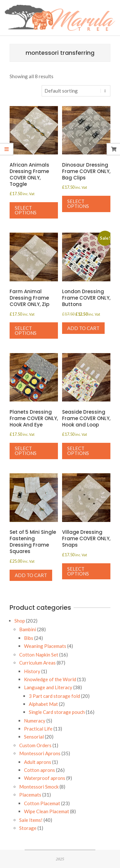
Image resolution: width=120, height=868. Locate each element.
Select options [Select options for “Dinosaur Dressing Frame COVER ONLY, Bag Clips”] (78, 204)
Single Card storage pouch (57, 712)
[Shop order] (76, 91)
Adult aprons (38, 762)
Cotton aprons (40, 770)
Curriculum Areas (37, 663)
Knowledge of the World (50, 679)
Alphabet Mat (43, 704)
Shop (20, 621)
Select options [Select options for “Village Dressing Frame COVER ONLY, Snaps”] (78, 571)
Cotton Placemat (42, 803)
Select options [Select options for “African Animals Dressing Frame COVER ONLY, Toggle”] (26, 210)
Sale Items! (31, 820)
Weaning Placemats (45, 646)
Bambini (28, 629)
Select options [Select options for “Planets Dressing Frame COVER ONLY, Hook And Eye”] (26, 451)
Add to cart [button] (83, 328)
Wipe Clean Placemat (47, 811)
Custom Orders (35, 745)
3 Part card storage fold (54, 696)
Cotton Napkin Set (39, 655)
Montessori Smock (39, 787)
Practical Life (38, 729)
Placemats (30, 795)
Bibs (29, 638)
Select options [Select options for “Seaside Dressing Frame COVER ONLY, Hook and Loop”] (78, 451)
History (32, 671)
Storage (28, 828)
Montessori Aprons (40, 753)
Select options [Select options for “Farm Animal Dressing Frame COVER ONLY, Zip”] (26, 331)
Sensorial (34, 737)
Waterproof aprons (45, 778)
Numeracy (35, 721)
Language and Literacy (48, 687)
